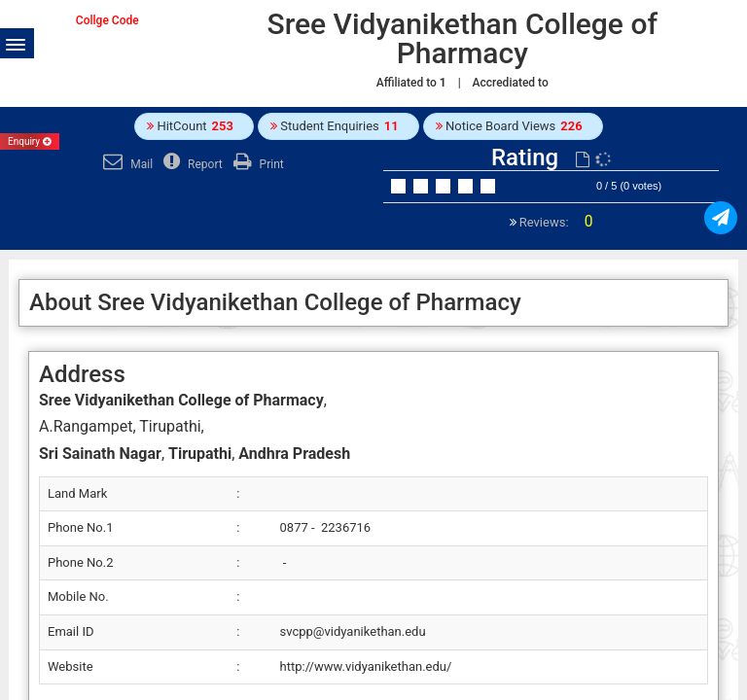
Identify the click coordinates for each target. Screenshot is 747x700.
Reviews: (555, 222)
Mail (125, 164)
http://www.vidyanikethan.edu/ (366, 666)
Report (191, 164)
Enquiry (30, 141)
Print (256, 164)
